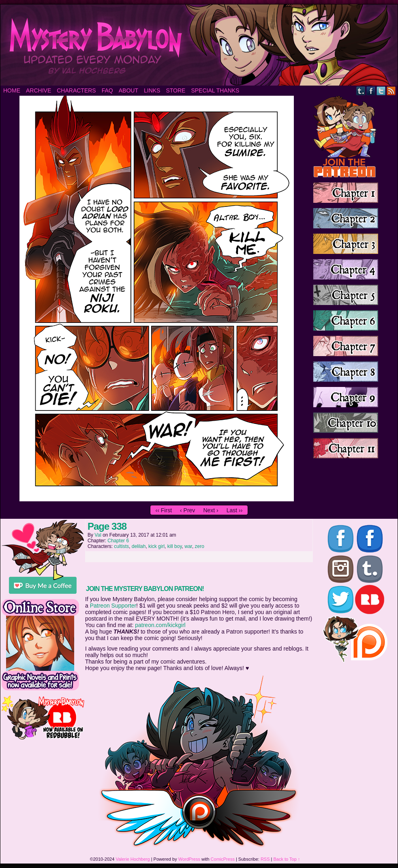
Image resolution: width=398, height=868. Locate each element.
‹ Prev (187, 510)
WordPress (189, 859)
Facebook (371, 91)
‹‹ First (164, 510)
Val (98, 535)
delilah (139, 546)
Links (152, 90)
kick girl (156, 546)
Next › (211, 510)
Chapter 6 (118, 541)
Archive (39, 90)
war (188, 546)
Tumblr (361, 91)
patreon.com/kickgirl (160, 625)
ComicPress (223, 859)
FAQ (107, 90)
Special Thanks (215, 90)
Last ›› (235, 510)
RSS (391, 91)
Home (12, 90)
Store (175, 90)
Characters (76, 90)
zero (200, 546)
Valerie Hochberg (133, 859)
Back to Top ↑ (287, 859)
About (128, 90)
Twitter (381, 91)
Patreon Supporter (113, 606)
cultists (121, 546)
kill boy (175, 546)
